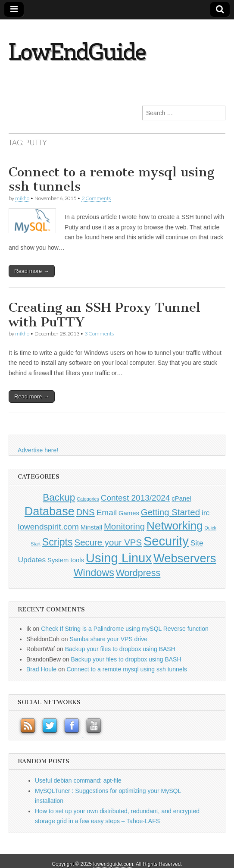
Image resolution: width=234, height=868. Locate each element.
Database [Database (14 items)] (50, 511)
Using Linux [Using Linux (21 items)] (119, 558)
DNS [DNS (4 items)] (86, 512)
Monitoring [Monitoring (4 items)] (124, 526)
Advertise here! (38, 450)
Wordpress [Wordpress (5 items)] (138, 573)
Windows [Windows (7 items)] (94, 573)
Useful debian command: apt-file (78, 780)
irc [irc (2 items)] (206, 513)
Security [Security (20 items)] (166, 541)
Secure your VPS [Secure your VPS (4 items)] (108, 542)
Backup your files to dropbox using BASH (120, 649)
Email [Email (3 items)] (107, 512)
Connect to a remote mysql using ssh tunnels (111, 179)
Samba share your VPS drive (108, 639)
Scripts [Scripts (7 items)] (58, 542)
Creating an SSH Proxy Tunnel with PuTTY (105, 315)
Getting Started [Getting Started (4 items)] (170, 512)
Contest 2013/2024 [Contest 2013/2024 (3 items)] (136, 498)
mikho (22, 198)
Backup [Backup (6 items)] (59, 497)
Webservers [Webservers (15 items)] (185, 558)
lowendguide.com (113, 864)
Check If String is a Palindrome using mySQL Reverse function (125, 629)
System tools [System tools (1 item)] (66, 560)
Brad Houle (41, 669)
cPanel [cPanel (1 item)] (181, 498)
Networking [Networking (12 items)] (175, 526)
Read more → (32, 271)
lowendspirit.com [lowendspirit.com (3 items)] (48, 527)
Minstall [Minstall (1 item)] (91, 527)
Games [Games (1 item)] (129, 513)
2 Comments (96, 198)
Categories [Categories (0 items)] (88, 499)
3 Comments (99, 334)
